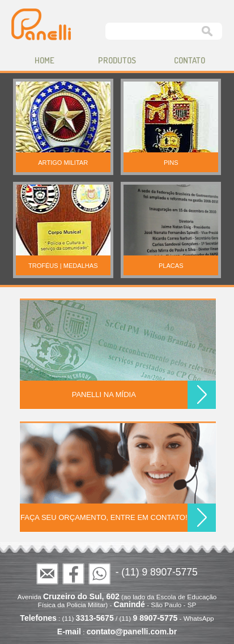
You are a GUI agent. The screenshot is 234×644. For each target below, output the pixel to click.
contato (190, 60)
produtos (117, 60)
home (44, 60)
